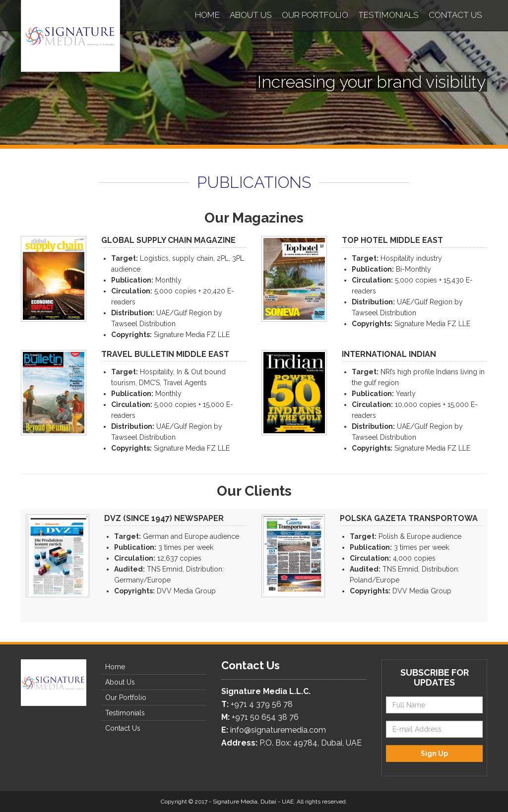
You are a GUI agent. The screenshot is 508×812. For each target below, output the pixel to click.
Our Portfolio (315, 15)
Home (207, 15)
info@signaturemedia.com (278, 730)
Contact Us (455, 15)
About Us (251, 15)
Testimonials (388, 15)
